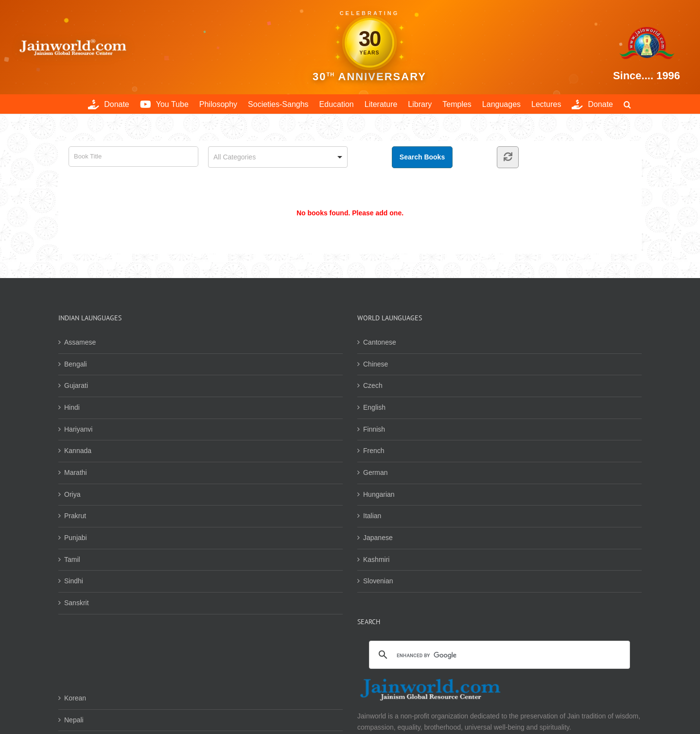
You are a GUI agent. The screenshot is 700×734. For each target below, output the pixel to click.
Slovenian (378, 581)
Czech (373, 385)
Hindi (72, 407)
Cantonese (380, 342)
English (374, 407)
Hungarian (379, 494)
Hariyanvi (78, 429)
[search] (498, 655)
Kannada (78, 451)
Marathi (76, 472)
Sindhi (74, 581)
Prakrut (75, 516)
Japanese (378, 538)
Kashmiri (376, 559)
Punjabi (76, 538)
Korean (75, 698)
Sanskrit (77, 603)
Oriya (72, 494)
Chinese (376, 364)
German (376, 472)
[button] (627, 104)
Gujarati (76, 385)
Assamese (80, 342)
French (374, 451)
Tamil (72, 559)
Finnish (374, 429)
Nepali (74, 720)
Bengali (76, 364)
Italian (372, 516)
